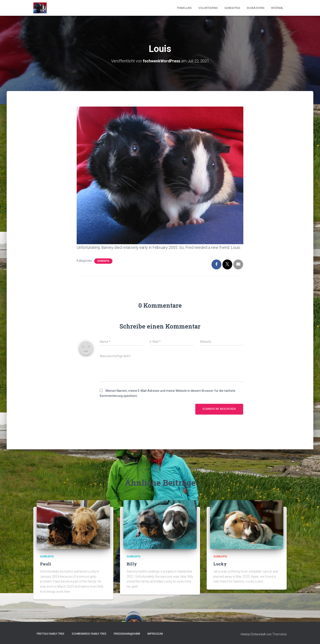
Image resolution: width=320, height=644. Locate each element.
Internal (277, 8)
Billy (132, 564)
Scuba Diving (256, 8)
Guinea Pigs (232, 8)
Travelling (184, 8)
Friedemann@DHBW (127, 634)
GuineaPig (103, 261)
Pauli (46, 564)
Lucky (220, 564)
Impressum (155, 634)
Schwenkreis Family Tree (89, 634)
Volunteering (208, 8)
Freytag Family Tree (51, 634)
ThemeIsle (279, 634)
